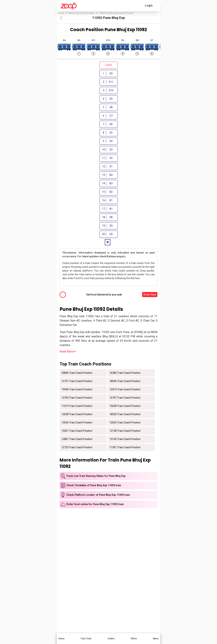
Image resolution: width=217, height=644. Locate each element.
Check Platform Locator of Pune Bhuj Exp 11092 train (98, 495)
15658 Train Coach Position (125, 406)
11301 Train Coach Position (125, 448)
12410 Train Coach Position (125, 390)
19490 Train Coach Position (77, 390)
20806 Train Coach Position (77, 373)
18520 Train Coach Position (125, 415)
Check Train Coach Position (81, 13)
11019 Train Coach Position (77, 406)
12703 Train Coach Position (77, 398)
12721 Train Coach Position (77, 382)
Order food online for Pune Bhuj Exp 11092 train (95, 505)
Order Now (150, 295)
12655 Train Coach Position (125, 423)
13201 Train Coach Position (77, 431)
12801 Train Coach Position (77, 440)
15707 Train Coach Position (125, 398)
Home (61, 13)
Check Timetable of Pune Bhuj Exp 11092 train (94, 486)
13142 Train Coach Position (125, 440)
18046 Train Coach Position (125, 382)
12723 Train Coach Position (77, 448)
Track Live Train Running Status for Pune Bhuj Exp (96, 477)
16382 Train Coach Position (125, 373)
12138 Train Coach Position (125, 431)
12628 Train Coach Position (77, 415)
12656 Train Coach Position (77, 423)
